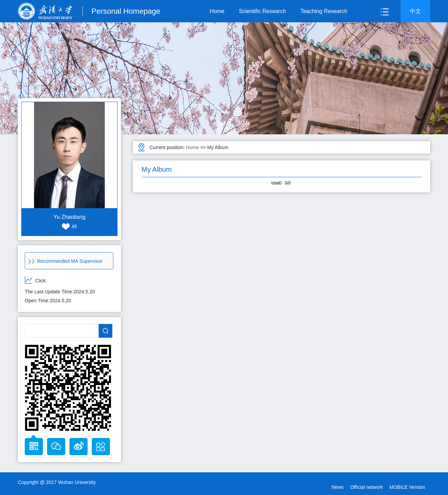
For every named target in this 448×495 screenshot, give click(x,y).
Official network (366, 487)
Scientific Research (262, 11)
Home (217, 11)
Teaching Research (324, 11)
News (338, 487)
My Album (218, 147)
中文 (415, 11)
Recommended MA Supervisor (65, 261)
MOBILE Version (407, 487)
